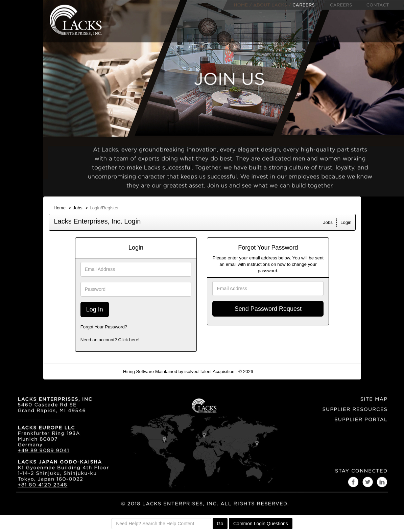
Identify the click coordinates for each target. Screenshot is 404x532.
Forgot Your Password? (104, 327)
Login (346, 222)
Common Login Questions (261, 524)
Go (220, 524)
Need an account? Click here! (110, 340)
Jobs (78, 208)
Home (60, 208)
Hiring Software (138, 372)
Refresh (273, 372)
